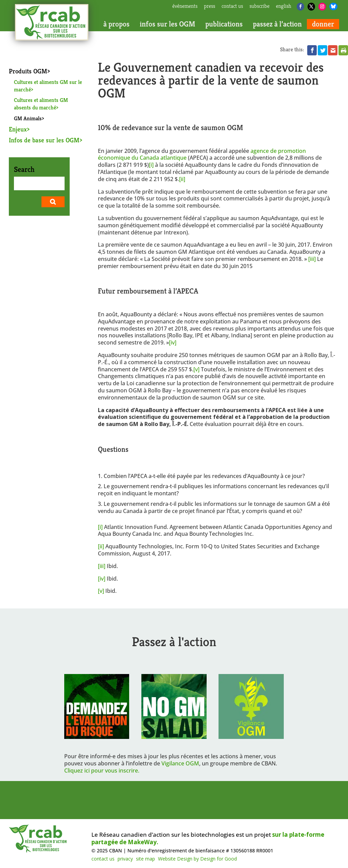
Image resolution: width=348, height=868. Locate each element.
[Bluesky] (333, 6)
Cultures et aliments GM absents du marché (41, 104)
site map (145, 859)
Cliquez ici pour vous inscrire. (102, 770)
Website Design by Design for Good (197, 859)
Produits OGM (28, 71)
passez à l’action (277, 24)
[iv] (173, 342)
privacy (125, 859)
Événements (185, 6)
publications (224, 24)
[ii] (182, 179)
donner (323, 24)
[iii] (312, 259)
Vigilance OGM (180, 763)
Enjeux (18, 129)
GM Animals (28, 118)
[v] (196, 369)
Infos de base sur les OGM (44, 140)
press (210, 6)
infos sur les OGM (167, 24)
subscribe (259, 6)
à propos (116, 24)
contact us (232, 6)
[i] (151, 165)
